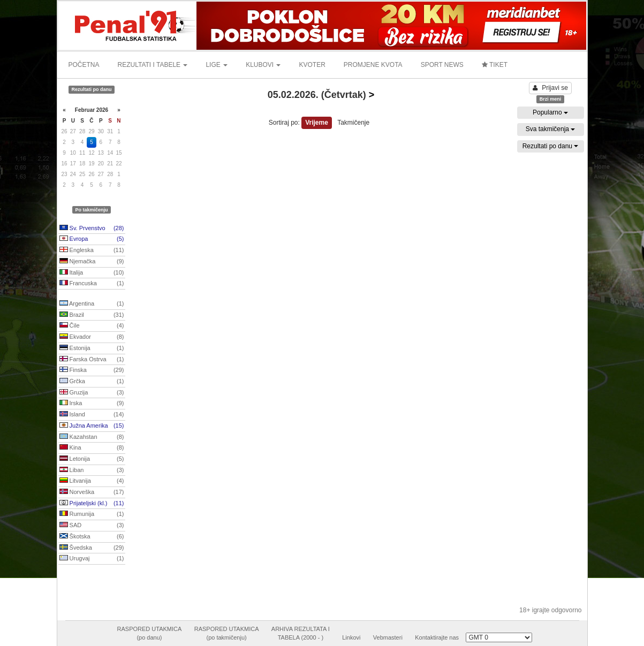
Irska (92, 404)
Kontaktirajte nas (437, 637)
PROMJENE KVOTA (373, 65)
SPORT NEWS (442, 65)
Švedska (92, 548)
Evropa (92, 239)
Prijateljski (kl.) (92, 504)
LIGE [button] (217, 65)
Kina (92, 448)
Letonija (92, 459)
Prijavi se (550, 88)
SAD (92, 526)
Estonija (92, 348)
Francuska (92, 284)
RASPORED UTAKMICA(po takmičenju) (227, 633)
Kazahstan (92, 437)
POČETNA (84, 65)
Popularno (550, 112)
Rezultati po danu (551, 146)
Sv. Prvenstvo (92, 229)
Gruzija (92, 393)
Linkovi (351, 637)
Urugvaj (92, 559)
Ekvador (92, 337)
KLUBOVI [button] (263, 65)
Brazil (92, 315)
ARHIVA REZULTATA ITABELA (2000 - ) (301, 633)
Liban (92, 470)
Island (92, 415)
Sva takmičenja (551, 129)
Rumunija (92, 514)
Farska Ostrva (92, 360)
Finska (92, 370)
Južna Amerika (92, 426)
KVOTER (312, 65)
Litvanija (92, 481)
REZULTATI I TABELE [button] (153, 65)
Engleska (92, 250)
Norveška (92, 492)
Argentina (92, 304)
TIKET (495, 65)
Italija (92, 273)
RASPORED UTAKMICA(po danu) (150, 633)
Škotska (92, 537)
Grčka (92, 382)
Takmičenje (353, 123)
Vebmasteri (388, 637)
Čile (92, 326)
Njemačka (92, 262)
